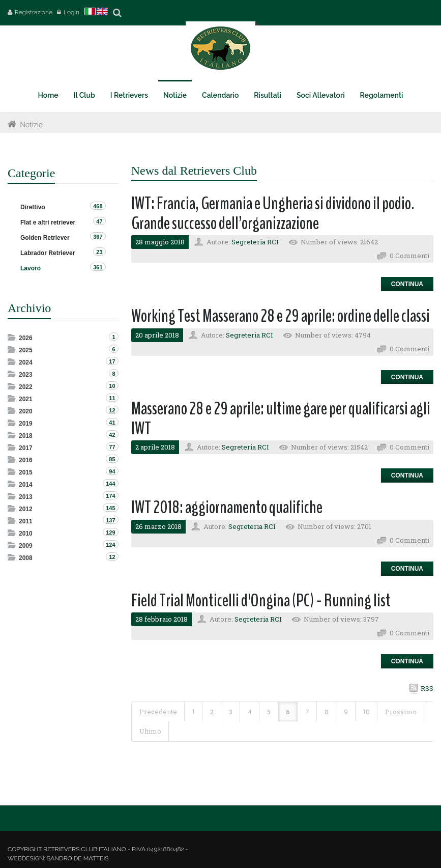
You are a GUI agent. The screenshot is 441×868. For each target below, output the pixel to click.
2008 (26, 558)
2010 (26, 534)
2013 (26, 497)
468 (98, 206)
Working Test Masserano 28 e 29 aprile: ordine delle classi (281, 316)
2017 (26, 448)
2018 (26, 436)
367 (98, 237)
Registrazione (34, 12)
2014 (26, 485)
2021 (26, 399)
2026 (26, 338)
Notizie (31, 125)
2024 (26, 362)
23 (99, 252)
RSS (427, 688)
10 (366, 712)
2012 (26, 509)
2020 (26, 411)
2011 (26, 521)
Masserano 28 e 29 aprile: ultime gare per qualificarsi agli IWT (281, 418)
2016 (26, 460)
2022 (26, 387)
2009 (26, 546)
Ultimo (150, 731)
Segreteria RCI (255, 242)
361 (98, 267)
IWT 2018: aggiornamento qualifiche (227, 507)
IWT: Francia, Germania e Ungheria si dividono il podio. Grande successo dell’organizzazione (273, 213)
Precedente (158, 712)
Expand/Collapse (12, 337)
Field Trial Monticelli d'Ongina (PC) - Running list (261, 600)
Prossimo (401, 712)
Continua (407, 284)
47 (99, 221)
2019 (26, 424)
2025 (26, 350)
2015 (26, 472)
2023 (26, 375)
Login (71, 12)
